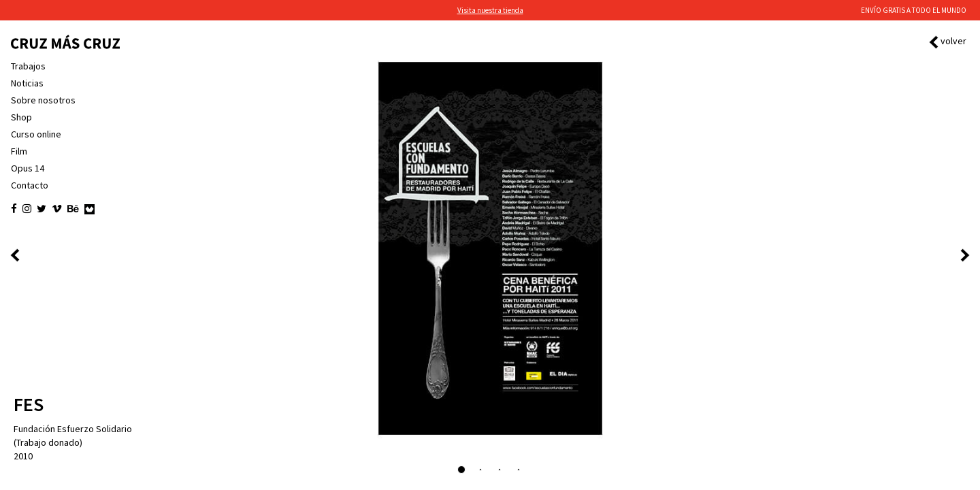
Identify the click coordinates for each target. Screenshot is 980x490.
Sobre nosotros (43, 100)
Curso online (36, 134)
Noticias (27, 83)
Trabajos (28, 66)
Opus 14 (28, 168)
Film (19, 151)
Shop (21, 117)
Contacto (30, 185)
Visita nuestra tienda (490, 10)
